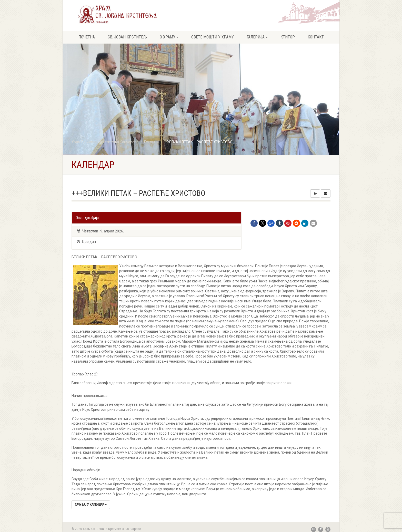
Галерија (257, 37)
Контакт (316, 37)
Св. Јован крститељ (127, 37)
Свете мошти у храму (213, 37)
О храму (169, 37)
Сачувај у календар (91, 505)
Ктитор (288, 37)
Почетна (87, 37)
